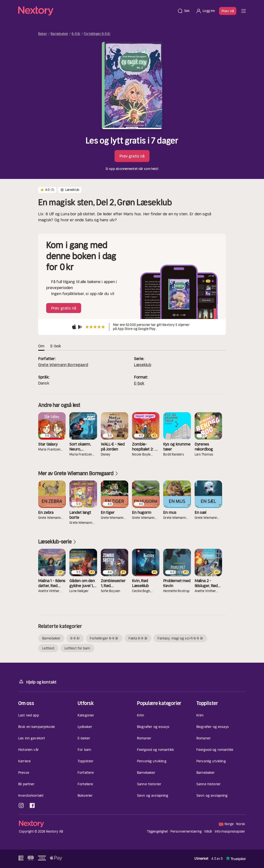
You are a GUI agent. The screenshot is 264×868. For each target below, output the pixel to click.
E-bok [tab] (56, 346)
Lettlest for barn (77, 648)
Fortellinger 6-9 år (97, 34)
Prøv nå (228, 11)
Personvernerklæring (186, 831)
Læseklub (143, 365)
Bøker (43, 34)
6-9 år (76, 34)
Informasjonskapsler (230, 832)
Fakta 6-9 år (138, 638)
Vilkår (208, 831)
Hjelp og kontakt (37, 682)
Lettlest (48, 648)
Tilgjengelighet (158, 831)
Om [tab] (41, 346)
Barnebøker (59, 34)
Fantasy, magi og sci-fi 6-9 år (180, 638)
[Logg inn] (205, 11)
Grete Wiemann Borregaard (63, 365)
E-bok (139, 383)
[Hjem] (96, 11)
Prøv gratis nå (132, 156)
